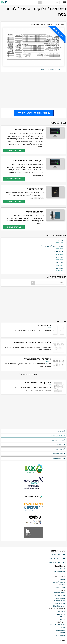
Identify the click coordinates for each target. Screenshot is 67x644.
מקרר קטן (59, 263)
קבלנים (62, 619)
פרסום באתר (60, 630)
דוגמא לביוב (59, 252)
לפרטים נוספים (14, 150)
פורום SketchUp (59, 606)
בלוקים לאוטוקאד (59, 582)
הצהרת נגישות (60, 635)
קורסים (62, 569)
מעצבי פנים (61, 614)
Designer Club (59, 571)
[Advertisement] (33, 90)
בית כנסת (60, 241)
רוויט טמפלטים (59, 454)
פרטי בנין (61, 431)
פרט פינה (60, 257)
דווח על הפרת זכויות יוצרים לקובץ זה (52, 69)
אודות (63, 627)
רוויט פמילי (60, 449)
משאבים (61, 445)
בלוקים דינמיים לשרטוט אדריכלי (52, 246)
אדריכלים (62, 611)
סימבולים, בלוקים (58, 436)
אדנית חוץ (59, 268)
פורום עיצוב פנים (59, 595)
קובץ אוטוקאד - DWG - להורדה (34, 113)
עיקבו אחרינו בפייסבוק (56, 558)
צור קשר (62, 633)
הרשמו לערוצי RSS (57, 563)
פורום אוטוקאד (59, 603)
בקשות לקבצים (59, 458)
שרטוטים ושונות (59, 440)
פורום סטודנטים (59, 601)
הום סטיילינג (60, 598)
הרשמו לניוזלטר (58, 554)
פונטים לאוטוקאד (59, 587)
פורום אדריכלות (59, 593)
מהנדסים (62, 617)
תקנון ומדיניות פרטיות (57, 625)
